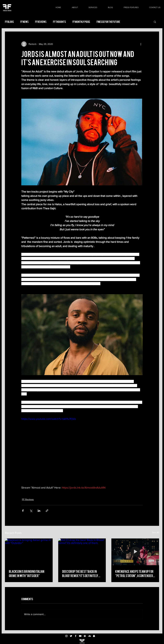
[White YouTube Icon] (80, 636)
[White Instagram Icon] (66, 636)
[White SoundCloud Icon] (89, 636)
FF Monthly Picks (81, 22)
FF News (24, 22)
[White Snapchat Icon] (94, 636)
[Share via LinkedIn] (39, 511)
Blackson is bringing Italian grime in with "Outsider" (27, 573)
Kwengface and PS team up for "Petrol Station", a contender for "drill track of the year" (134, 573)
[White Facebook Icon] (76, 636)
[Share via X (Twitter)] (31, 511)
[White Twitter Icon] (71, 636)
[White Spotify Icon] (85, 636)
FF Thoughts (59, 22)
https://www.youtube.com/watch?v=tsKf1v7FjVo (49, 419)
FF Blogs (9, 22)
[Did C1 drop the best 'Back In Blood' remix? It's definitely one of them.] (82, 552)
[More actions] (141, 44)
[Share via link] (47, 511)
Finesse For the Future (108, 22)
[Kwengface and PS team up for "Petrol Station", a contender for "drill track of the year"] (135, 552)
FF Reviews (41, 22)
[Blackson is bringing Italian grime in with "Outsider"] (29, 552)
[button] (155, 22)
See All (156, 532)
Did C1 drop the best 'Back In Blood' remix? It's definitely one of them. (80, 573)
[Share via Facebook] (23, 511)
